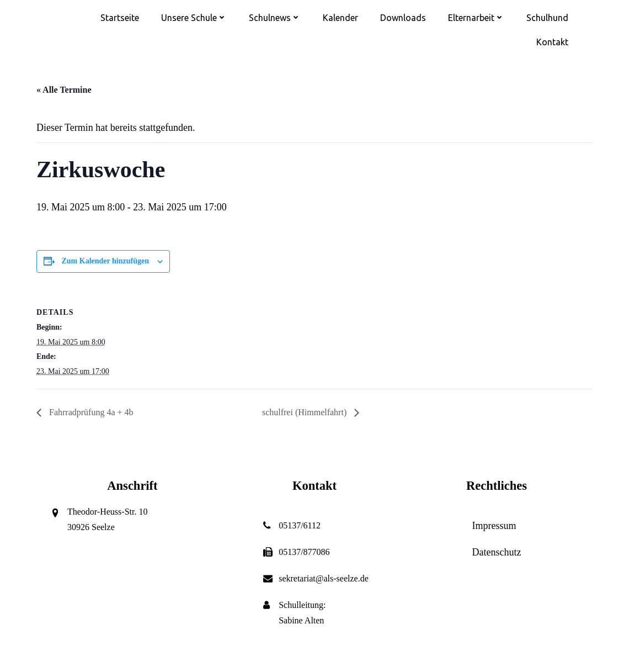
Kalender (340, 18)
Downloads (403, 18)
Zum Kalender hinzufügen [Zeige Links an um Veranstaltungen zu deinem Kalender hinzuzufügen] (105, 261)
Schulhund (547, 18)
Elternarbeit (476, 18)
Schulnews (275, 18)
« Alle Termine (64, 90)
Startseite (120, 18)
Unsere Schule (194, 18)
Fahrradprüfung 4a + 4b (90, 412)
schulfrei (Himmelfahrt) (305, 412)
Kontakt (552, 42)
